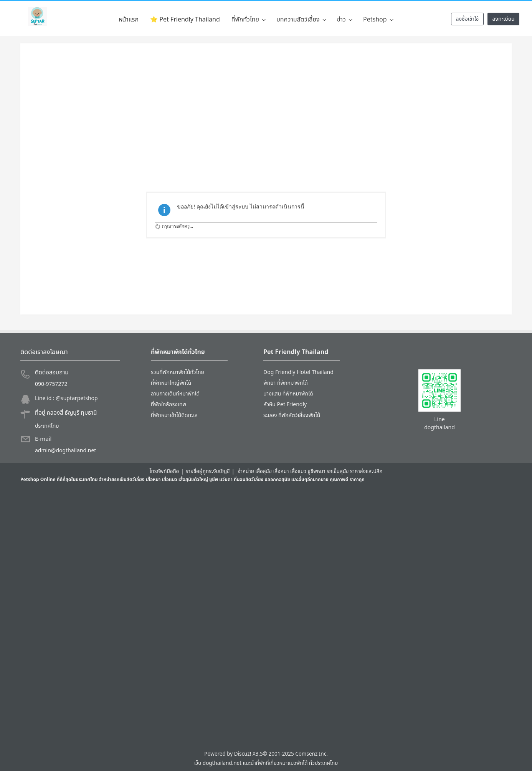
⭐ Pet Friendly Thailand (185, 20)
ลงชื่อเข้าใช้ (467, 19)
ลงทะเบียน (503, 19)
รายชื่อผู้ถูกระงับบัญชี (208, 472)
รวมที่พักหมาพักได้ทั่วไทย (178, 372)
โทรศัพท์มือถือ (164, 472)
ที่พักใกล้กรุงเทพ (169, 405)
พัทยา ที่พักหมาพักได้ (286, 383)
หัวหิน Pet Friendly (285, 405)
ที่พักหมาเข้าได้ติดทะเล (174, 415)
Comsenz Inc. (311, 754)
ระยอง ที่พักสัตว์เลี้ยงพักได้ (292, 415)
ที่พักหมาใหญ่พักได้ (171, 383)
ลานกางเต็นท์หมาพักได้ (175, 394)
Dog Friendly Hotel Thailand (298, 372)
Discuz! (243, 754)
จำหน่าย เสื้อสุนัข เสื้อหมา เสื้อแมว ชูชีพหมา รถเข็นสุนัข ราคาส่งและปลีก (310, 472)
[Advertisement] (266, 115)
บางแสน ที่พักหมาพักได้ (288, 394)
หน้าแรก (129, 20)
